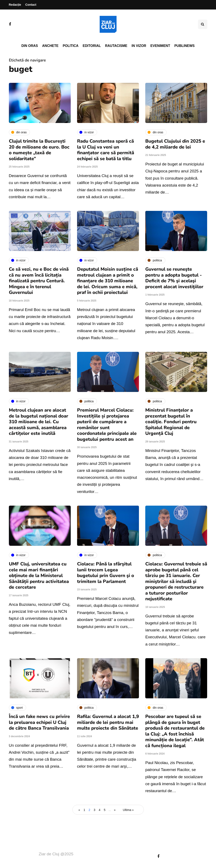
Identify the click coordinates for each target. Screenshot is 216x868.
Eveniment (160, 46)
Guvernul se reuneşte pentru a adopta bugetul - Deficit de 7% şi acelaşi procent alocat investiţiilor (174, 278)
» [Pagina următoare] (115, 810)
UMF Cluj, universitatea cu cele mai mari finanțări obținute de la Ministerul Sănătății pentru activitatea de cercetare (39, 576)
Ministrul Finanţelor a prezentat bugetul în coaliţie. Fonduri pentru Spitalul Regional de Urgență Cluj (171, 422)
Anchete (50, 46)
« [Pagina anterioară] (79, 810)
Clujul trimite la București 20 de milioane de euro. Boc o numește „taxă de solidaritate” (39, 150)
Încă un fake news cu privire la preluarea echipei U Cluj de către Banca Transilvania (39, 722)
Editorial (92, 46)
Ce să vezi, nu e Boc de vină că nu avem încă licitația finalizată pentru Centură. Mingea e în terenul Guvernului (39, 281)
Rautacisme (116, 46)
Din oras (30, 46)
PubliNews (185, 46)
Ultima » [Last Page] (128, 810)
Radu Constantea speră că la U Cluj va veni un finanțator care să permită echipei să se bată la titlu (106, 150)
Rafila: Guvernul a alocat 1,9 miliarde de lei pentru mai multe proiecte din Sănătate (108, 722)
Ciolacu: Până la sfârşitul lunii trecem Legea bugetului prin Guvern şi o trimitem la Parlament (106, 573)
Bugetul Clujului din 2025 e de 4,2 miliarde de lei (175, 144)
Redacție (15, 5)
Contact (31, 5)
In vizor (139, 46)
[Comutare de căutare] (203, 24)
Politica (71, 46)
